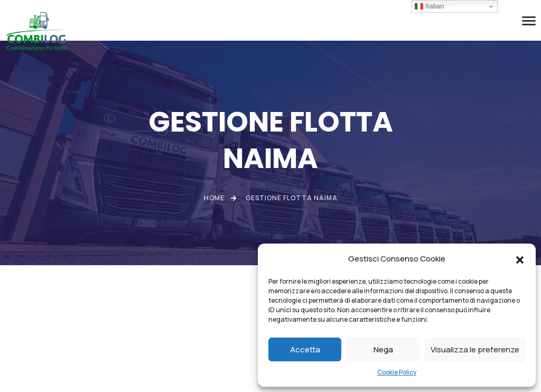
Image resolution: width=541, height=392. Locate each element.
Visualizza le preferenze (475, 349)
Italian (429, 6)
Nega (383, 349)
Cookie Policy (397, 372)
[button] (520, 259)
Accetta (305, 349)
